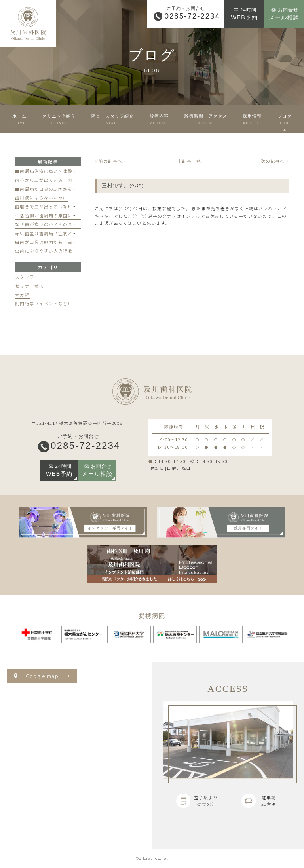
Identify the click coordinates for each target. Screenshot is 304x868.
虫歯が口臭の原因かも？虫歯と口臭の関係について (70, 242)
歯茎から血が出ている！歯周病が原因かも (60, 180)
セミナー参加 (29, 286)
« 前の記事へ (108, 161)
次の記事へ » (275, 161)
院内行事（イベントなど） (44, 303)
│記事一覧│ (192, 161)
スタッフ (25, 277)
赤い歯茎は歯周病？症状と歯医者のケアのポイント (70, 233)
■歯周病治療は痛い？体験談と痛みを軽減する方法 (70, 171)
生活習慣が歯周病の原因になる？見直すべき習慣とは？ (75, 216)
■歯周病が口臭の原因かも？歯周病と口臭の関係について (77, 189)
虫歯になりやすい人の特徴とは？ (51, 251)
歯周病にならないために (41, 198)
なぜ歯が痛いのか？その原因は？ (51, 224)
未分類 (22, 295)
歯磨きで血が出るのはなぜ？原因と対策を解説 (65, 206)
